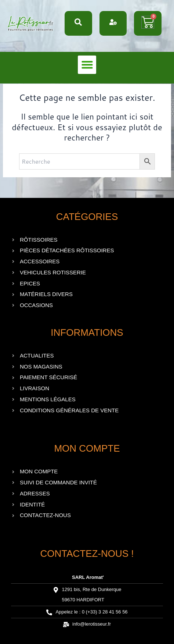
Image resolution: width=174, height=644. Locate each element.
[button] (87, 65)
